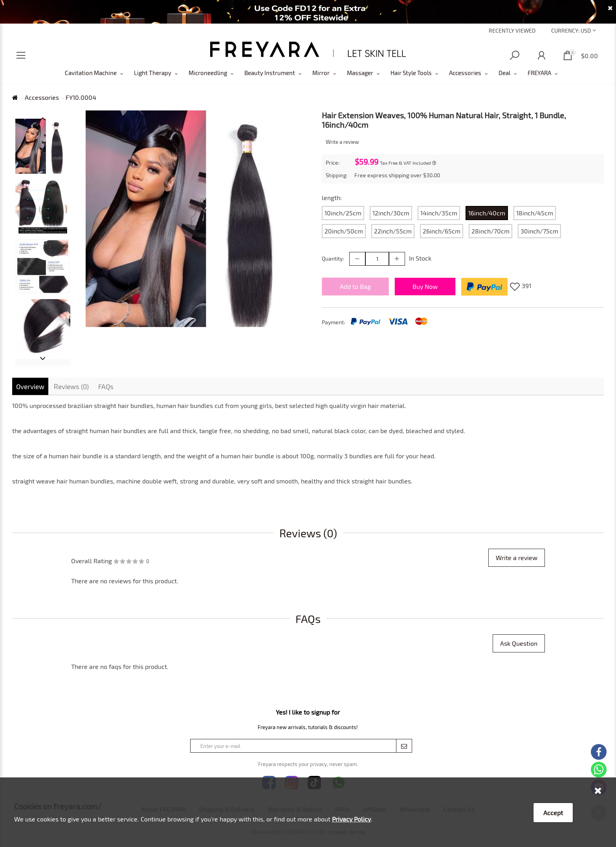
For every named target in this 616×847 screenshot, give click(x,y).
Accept (553, 813)
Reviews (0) (71, 386)
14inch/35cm (439, 213)
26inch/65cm (442, 231)
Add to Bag (355, 286)
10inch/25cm (343, 213)
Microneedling (208, 73)
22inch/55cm (393, 231)
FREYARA (539, 73)
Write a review (342, 142)
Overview (30, 386)
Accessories (465, 73)
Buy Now (425, 286)
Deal (504, 73)
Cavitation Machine (91, 73)
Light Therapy (153, 73)
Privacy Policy (351, 819)
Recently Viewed (512, 30)
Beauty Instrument (270, 73)
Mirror (321, 73)
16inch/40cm (487, 213)
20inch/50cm (344, 231)
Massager (360, 73)
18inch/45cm (535, 213)
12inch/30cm (391, 213)
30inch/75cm (539, 231)
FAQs (106, 386)
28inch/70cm (490, 231)
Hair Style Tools (411, 73)
